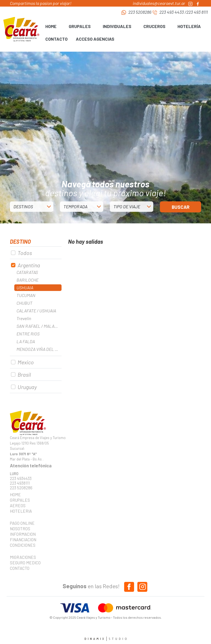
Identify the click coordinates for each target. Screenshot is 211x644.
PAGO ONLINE (22, 523)
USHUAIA (25, 288)
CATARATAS (27, 272)
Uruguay (27, 387)
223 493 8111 (197, 12)
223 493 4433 (172, 12)
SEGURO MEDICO (24, 563)
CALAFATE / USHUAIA (36, 311)
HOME (51, 26)
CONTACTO (56, 39)
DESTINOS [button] (23, 206)
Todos (25, 253)
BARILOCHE (27, 280)
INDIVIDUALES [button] (117, 26)
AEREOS (18, 506)
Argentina (29, 265)
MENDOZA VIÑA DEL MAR (39, 349)
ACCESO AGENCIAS (95, 39)
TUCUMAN (26, 295)
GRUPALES (20, 500)
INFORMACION (23, 534)
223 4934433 (21, 478)
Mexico (26, 362)
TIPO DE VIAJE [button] (127, 206)
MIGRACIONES (23, 557)
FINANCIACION (23, 540)
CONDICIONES (23, 545)
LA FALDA (26, 341)
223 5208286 (140, 12)
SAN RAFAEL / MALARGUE (39, 326)
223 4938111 (20, 483)
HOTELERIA (21, 511)
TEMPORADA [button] (75, 206)
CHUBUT (24, 303)
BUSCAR (181, 207)
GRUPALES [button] (80, 26)
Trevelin (24, 318)
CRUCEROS (154, 26)
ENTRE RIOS (28, 334)
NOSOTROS (20, 529)
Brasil (24, 374)
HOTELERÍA (189, 26)
